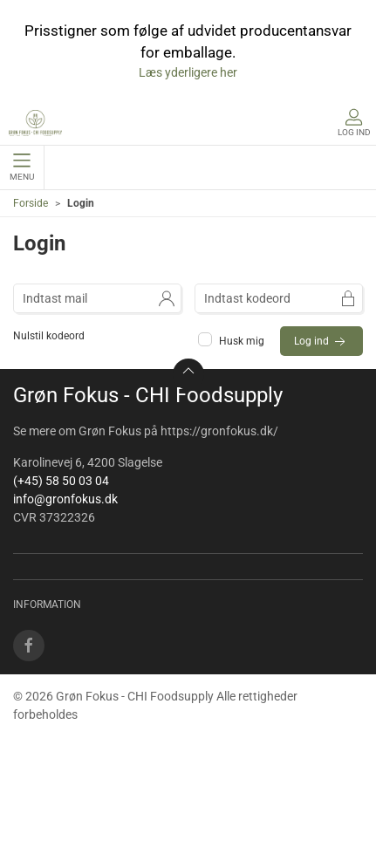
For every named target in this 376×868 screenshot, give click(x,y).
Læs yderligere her (188, 72)
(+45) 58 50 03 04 (61, 481)
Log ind (321, 342)
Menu (22, 167)
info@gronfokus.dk (65, 499)
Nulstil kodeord (49, 336)
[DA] (35, 123)
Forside (31, 203)
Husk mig (232, 341)
